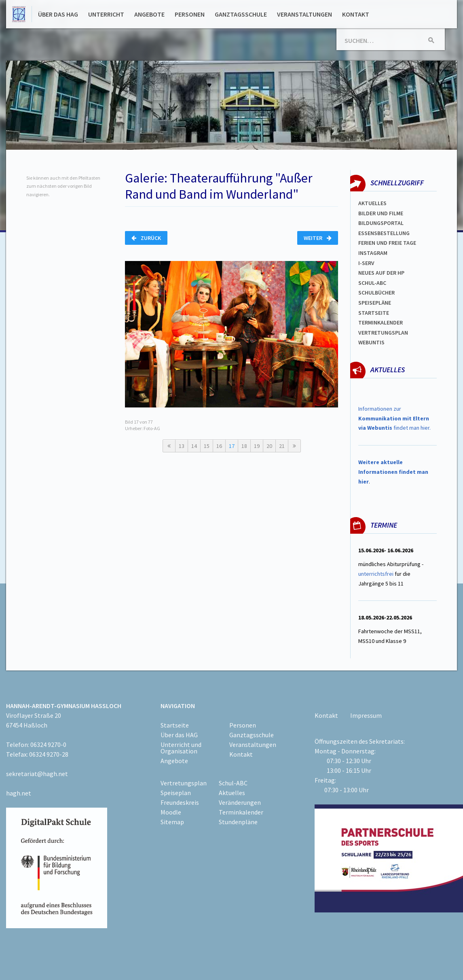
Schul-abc (372, 283)
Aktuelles (372, 203)
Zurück (146, 238)
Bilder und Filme (381, 213)
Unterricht (106, 14)
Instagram (373, 253)
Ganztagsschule (241, 14)
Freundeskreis (180, 802)
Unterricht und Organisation (181, 748)
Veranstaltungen (304, 14)
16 (219, 446)
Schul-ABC (233, 783)
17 (232, 446)
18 (244, 446)
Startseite (374, 313)
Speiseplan (176, 793)
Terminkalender (381, 322)
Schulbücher (376, 293)
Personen (190, 14)
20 (269, 446)
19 (257, 446)
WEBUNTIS (371, 342)
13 (182, 446)
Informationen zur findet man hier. (394, 418)
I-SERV (366, 263)
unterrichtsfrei (376, 574)
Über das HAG (58, 14)
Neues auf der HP (381, 273)
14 (194, 446)
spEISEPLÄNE (375, 303)
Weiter (318, 238)
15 (207, 446)
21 (282, 446)
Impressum (366, 715)
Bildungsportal (381, 223)
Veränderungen (240, 802)
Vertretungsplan (383, 333)
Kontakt (356, 14)
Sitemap (172, 822)
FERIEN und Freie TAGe (387, 243)
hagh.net (19, 793)
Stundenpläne (238, 822)
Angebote (149, 14)
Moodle (171, 812)
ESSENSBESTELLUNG (384, 233)
